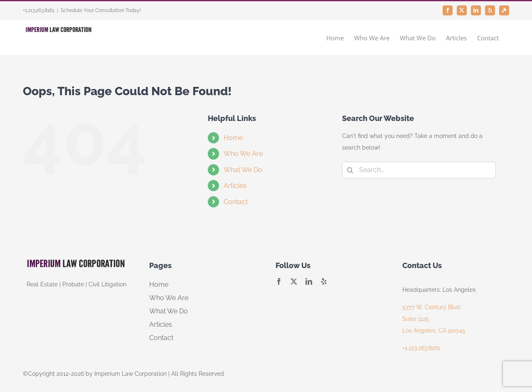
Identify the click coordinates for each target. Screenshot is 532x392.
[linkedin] (309, 281)
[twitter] (294, 281)
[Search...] (419, 170)
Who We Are (243, 154)
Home (233, 138)
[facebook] (279, 281)
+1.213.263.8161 (421, 348)
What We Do (243, 170)
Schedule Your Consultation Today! (101, 10)
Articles (235, 186)
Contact (236, 202)
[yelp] (324, 281)
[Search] (350, 170)
